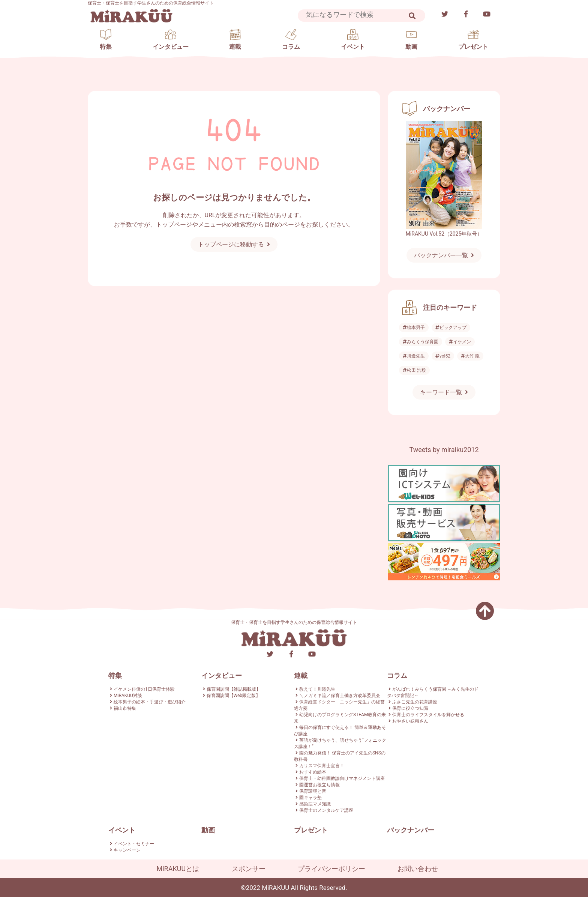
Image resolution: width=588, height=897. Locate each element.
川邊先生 (414, 356)
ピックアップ (451, 328)
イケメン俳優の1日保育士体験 (144, 689)
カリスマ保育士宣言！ (322, 766)
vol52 (443, 356)
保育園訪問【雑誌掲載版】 (234, 689)
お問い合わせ (418, 869)
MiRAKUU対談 (128, 696)
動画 (208, 830)
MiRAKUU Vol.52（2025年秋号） (444, 234)
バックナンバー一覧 (441, 255)
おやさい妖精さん (410, 721)
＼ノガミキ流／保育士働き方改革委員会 (340, 696)
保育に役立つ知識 (410, 708)
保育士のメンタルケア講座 (326, 810)
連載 (301, 675)
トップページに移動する (231, 244)
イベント (122, 830)
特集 (115, 675)
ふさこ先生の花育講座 (415, 702)
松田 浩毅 (414, 370)
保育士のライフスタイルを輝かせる (428, 715)
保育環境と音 (313, 791)
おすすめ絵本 (313, 772)
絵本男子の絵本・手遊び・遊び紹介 (150, 702)
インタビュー (222, 675)
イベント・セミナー (134, 844)
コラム (397, 675)
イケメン (460, 342)
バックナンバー (411, 830)
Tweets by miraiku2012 (444, 450)
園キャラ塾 (310, 798)
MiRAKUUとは (178, 869)
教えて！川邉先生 (317, 689)
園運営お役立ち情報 (319, 785)
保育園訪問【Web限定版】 (234, 696)
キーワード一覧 (441, 392)
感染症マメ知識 (315, 804)
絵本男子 (414, 328)
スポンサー (249, 869)
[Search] (356, 15)
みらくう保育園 (421, 342)
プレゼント (311, 830)
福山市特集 (125, 708)
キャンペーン (127, 850)
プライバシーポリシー (331, 869)
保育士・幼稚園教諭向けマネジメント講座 (342, 778)
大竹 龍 (470, 356)
